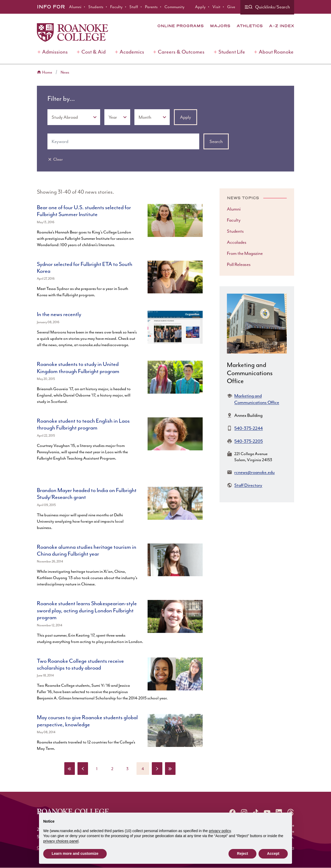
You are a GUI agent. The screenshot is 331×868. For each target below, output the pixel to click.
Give (231, 7)
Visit (216, 7)
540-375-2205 (249, 441)
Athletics (250, 26)
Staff (134, 7)
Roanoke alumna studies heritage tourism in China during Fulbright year (87, 550)
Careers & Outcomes (181, 52)
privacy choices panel (61, 841)
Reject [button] (242, 853)
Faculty (116, 7)
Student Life (232, 52)
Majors (220, 26)
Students (96, 7)
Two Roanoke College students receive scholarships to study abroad (80, 664)
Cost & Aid (94, 52)
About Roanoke (276, 52)
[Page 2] (112, 769)
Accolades (237, 242)
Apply (200, 7)
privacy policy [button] (220, 831)
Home (47, 72)
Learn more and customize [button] (75, 853)
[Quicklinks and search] (267, 7)
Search (216, 141)
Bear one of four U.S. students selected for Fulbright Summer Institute (84, 211)
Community (174, 7)
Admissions (55, 52)
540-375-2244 (249, 428)
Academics (132, 52)
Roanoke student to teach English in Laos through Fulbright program (83, 424)
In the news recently (59, 314)
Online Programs (181, 26)
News (65, 72)
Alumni (75, 7)
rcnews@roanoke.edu (254, 472)
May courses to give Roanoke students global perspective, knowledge (87, 721)
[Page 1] (97, 769)
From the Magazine (245, 253)
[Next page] (157, 769)
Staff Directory (248, 485)
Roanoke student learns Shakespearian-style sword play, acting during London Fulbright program (87, 610)
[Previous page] (83, 769)
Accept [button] (273, 853)
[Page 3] (128, 769)
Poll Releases (239, 264)
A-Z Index (282, 26)
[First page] (70, 769)
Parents (151, 7)
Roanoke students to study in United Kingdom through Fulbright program (78, 368)
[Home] (72, 32)
